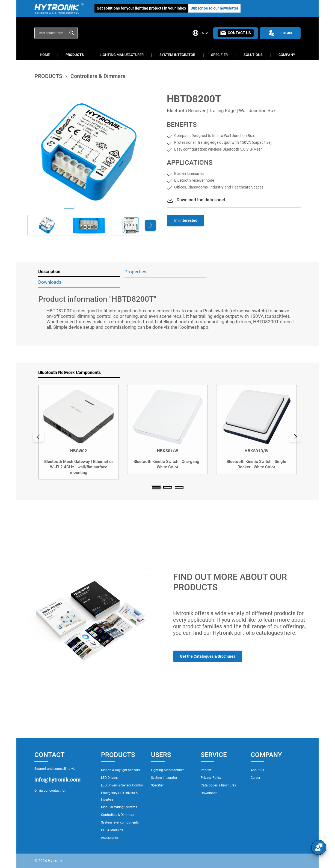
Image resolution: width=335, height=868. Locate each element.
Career (255, 778)
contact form (59, 791)
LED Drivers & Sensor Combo (122, 785)
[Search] (72, 33)
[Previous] (38, 437)
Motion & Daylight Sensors (120, 770)
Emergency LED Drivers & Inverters (119, 796)
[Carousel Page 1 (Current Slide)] (156, 487)
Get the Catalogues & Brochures (208, 656)
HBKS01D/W (257, 451)
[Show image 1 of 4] (69, 207)
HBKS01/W (167, 451)
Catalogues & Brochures (218, 785)
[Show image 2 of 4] (82, 207)
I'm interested (186, 220)
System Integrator (164, 778)
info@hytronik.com (57, 780)
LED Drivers (109, 778)
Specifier (157, 785)
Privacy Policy (211, 778)
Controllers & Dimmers (118, 815)
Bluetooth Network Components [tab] (69, 372)
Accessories (110, 838)
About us (257, 770)
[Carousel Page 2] (168, 487)
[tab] (79, 272)
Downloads (209, 793)
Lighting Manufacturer (167, 770)
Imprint (206, 770)
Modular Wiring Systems (119, 807)
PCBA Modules (112, 830)
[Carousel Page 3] (179, 487)
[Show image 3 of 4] (95, 207)
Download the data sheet (201, 200)
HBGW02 (79, 451)
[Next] (150, 225)
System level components (120, 822)
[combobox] (50, 33)
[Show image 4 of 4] (108, 207)
